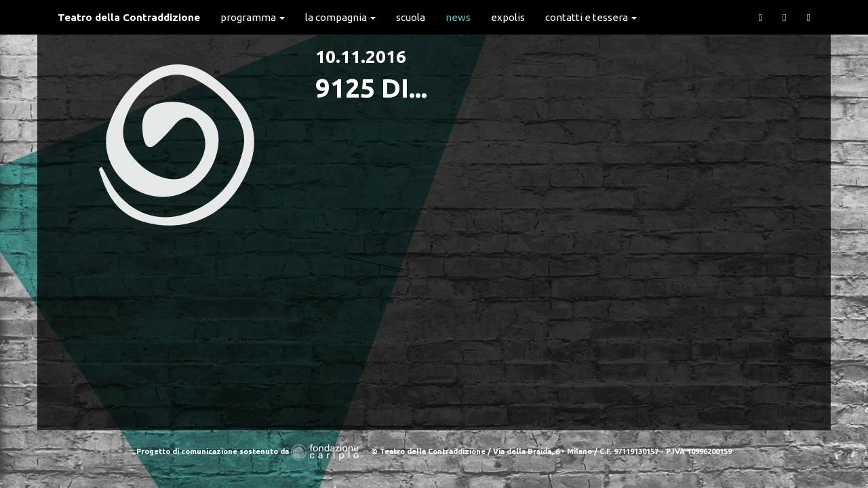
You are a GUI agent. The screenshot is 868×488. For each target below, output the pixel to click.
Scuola (411, 17)
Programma (253, 17)
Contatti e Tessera (591, 17)
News (458, 17)
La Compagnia (340, 17)
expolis (508, 17)
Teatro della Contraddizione (129, 17)
